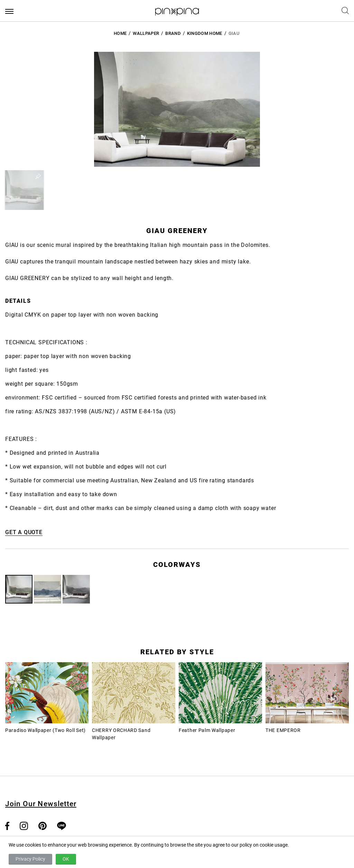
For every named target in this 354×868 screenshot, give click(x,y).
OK (66, 859)
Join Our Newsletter (41, 804)
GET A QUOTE (24, 532)
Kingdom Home (205, 33)
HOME (120, 33)
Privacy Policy (30, 859)
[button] (24, 190)
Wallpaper (146, 33)
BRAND (173, 33)
